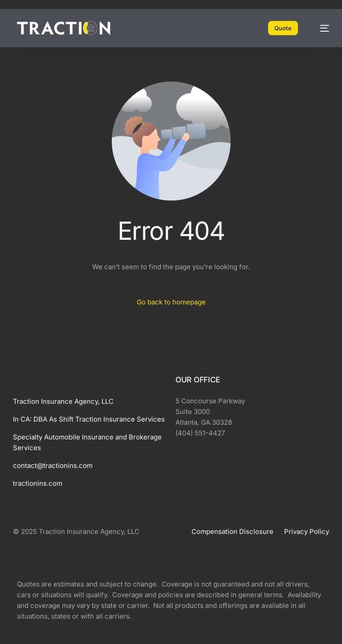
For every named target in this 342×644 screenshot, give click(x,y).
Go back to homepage (171, 302)
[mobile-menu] (320, 28)
